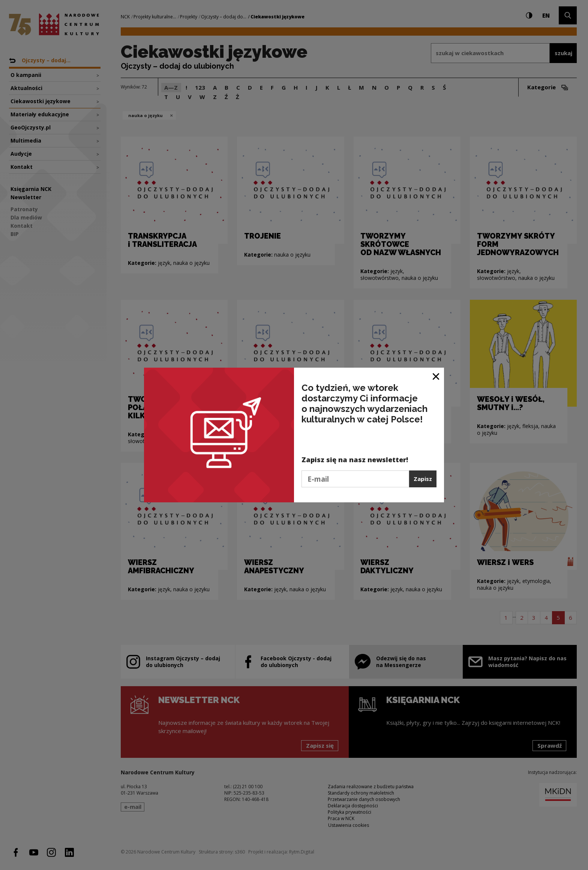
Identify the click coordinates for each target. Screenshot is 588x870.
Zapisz (423, 479)
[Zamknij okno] (436, 376)
